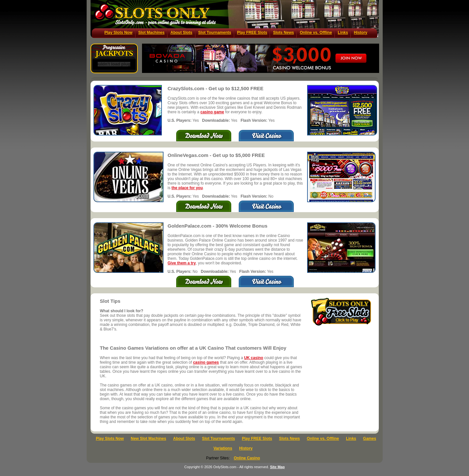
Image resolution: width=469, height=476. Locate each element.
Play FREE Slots (252, 33)
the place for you (187, 188)
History (360, 33)
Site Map (277, 467)
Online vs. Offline (316, 33)
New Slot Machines (149, 439)
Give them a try (182, 263)
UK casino (254, 358)
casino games (206, 362)
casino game (212, 112)
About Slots (181, 33)
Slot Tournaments (215, 33)
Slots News (283, 33)
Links (343, 33)
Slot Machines (152, 33)
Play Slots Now (119, 33)
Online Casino (247, 458)
